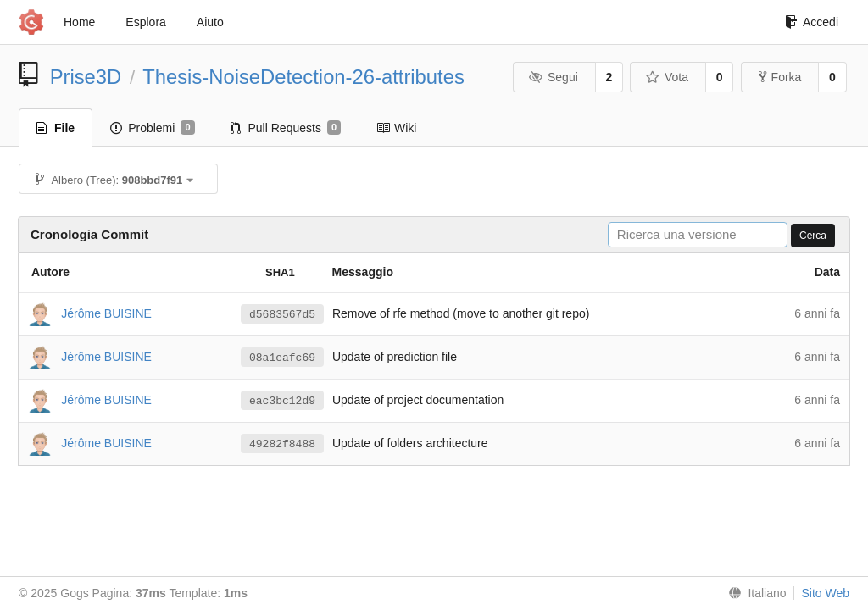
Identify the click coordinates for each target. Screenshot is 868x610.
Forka (780, 77)
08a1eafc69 (282, 358)
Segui (553, 77)
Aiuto (210, 22)
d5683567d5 (282, 314)
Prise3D (86, 77)
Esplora (145, 22)
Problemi (152, 128)
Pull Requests (286, 128)
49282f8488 (282, 444)
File (56, 128)
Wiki (396, 128)
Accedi (812, 22)
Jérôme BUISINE (106, 313)
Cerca (813, 236)
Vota (667, 77)
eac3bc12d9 (282, 401)
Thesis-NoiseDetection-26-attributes (303, 77)
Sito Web (825, 593)
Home (79, 22)
